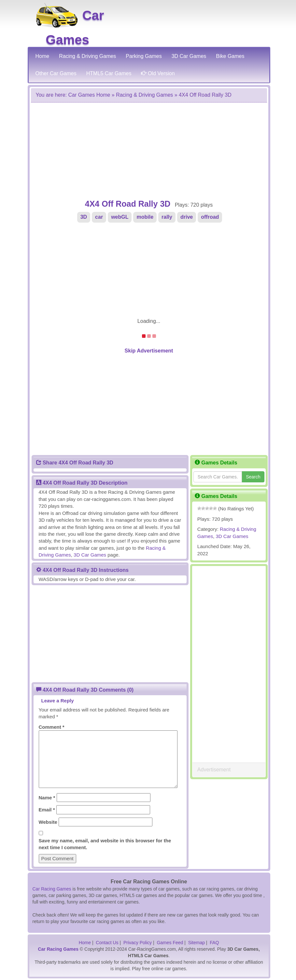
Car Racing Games (52, 889)
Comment (52, 727)
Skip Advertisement (149, 351)
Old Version (158, 73)
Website (48, 822)
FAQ (214, 943)
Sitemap (197, 943)
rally (167, 217)
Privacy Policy (138, 943)
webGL (120, 217)
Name (47, 798)
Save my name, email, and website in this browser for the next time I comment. (105, 844)
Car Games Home (89, 95)
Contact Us (107, 943)
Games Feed (170, 943)
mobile (145, 217)
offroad (210, 217)
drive (187, 217)
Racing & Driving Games (144, 95)
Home (85, 943)
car (99, 217)
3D (84, 217)
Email (47, 810)
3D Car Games (232, 536)
